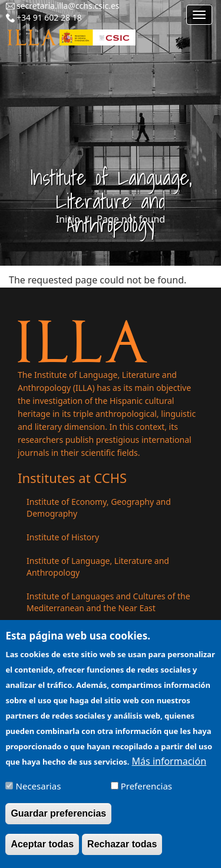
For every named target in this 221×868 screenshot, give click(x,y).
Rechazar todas (122, 851)
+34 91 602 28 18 (49, 17)
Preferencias (146, 792)
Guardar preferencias (58, 820)
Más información (169, 768)
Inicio (68, 219)
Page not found (131, 219)
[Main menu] (199, 15)
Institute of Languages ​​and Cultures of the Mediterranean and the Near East (108, 602)
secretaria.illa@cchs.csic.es (68, 6)
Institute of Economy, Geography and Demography (99, 508)
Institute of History (63, 537)
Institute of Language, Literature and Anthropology (98, 567)
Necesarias (39, 792)
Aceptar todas (42, 851)
